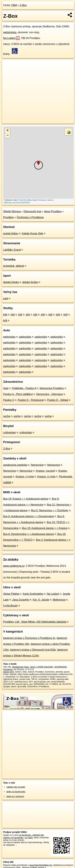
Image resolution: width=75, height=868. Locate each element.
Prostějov (9, 217)
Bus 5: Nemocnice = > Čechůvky (50, 510)
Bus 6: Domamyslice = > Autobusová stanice (29, 534)
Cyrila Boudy (10, 606)
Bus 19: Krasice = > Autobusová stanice (26, 499)
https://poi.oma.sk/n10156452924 (17, 203)
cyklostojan (10, 432)
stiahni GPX (9, 672)
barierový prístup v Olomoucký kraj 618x (33, 650)
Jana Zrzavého (21, 600)
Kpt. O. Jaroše (41, 600)
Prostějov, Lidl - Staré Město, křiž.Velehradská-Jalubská (35, 622)
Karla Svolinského (33, 594)
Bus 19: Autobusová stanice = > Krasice (45, 528)
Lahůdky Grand (12, 250)
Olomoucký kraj (32, 211)
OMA (14, 5)
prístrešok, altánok (14, 266)
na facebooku (25, 835)
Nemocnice (37, 465)
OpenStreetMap (26, 200)
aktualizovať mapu (20, 667)
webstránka (10, 32)
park (6, 298)
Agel (6, 388)
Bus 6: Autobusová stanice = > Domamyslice (29, 516)
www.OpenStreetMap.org (41, 865)
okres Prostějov (53, 211)
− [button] (8, 136)
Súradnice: (8, 669)
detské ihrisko (11, 282)
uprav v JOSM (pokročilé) (41, 667)
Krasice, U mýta (25, 477)
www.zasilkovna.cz (14, 566)
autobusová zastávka (15, 465)
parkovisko (9, 337)
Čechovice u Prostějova (30, 217)
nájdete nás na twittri (16, 787)
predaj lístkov (11, 233)
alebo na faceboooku (16, 792)
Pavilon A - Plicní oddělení (18, 394)
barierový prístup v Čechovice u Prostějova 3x (29, 638)
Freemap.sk (42, 200)
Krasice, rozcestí (45, 471)
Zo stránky (11, 559)
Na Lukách (11, 38)
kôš (5, 315)
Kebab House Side (33, 233)
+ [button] (8, 131)
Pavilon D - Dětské (58, 400)
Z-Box (23, 5)
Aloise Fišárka (11, 594)
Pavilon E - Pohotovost (31, 400)
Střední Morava (12, 211)
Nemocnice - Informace (49, 394)
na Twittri (29, 838)
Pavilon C (9, 400)
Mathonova (59, 600)
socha (7, 416)
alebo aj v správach (15, 796)
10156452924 (60, 667)
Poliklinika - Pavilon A (24, 388)
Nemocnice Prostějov (52, 388)
